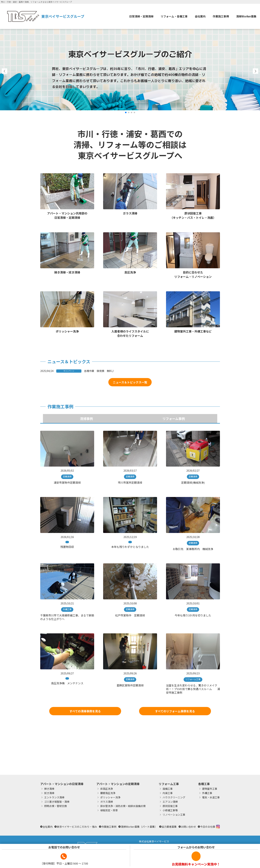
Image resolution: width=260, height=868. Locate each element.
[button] (126, 112)
